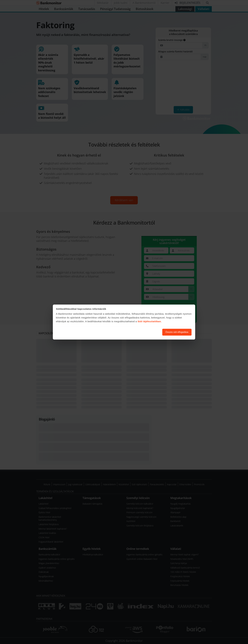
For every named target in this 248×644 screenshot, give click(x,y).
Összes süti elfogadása (177, 332)
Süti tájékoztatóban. (150, 322)
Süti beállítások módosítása (143, 332)
